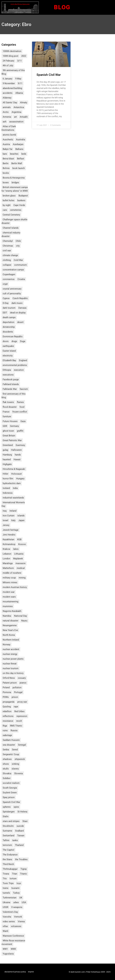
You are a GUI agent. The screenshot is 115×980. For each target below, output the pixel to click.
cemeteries (16, 210)
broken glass (9, 196)
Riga (5, 726)
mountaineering (10, 602)
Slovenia (18, 773)
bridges (15, 183)
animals (7, 107)
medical (21, 568)
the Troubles (21, 859)
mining (22, 578)
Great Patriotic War (12, 440)
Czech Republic (20, 298)
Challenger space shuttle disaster (14, 221)
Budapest (23, 196)
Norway (7, 645)
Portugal (18, 692)
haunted (7, 459)
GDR (5, 426)
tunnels (6, 893)
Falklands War (10, 389)
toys (19, 883)
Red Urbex (19, 711)
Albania (19, 93)
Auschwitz (8, 140)
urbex (16, 902)
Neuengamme (10, 625)
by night (7, 205)
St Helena (22, 812)
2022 (24, 56)
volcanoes (16, 926)
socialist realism (11, 783)
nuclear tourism (11, 668)
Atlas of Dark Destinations (9, 128)
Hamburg (7, 455)
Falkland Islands (11, 384)
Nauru (24, 621)
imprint (31, 972)
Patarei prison (10, 683)
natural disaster (10, 621)
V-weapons (17, 907)
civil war (7, 251)
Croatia (21, 279)
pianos (23, 683)
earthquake (8, 346)
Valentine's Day (10, 912)
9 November (9, 83)
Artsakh (24, 117)
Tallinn (6, 840)
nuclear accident (11, 649)
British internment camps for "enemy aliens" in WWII (15, 189)
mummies (8, 606)
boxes (6, 183)
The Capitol (8, 850)
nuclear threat (10, 664)
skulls (6, 769)
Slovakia (7, 773)
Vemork (18, 917)
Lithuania (19, 554)
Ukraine (7, 902)
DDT (5, 313)
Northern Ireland (11, 640)
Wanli (5, 931)
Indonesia (8, 493)
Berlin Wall (17, 163)
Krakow (6, 549)
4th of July (8, 66)
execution (19, 370)
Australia (21, 140)
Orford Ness (9, 678)
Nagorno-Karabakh (12, 611)
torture (13, 879)
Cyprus (6, 298)
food (22, 407)
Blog (62, 7)
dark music (17, 303)
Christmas (8, 246)
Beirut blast (8, 159)
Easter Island (9, 351)
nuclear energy (10, 654)
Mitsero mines (10, 582)
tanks (15, 840)
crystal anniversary (12, 289)
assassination (16, 122)
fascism (24, 389)
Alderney (7, 98)
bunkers (21, 200)
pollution (17, 688)
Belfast (21, 159)
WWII (13, 949)
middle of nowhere (12, 573)
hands (18, 455)
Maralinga (8, 563)
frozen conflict (20, 412)
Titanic (24, 874)
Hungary (20, 479)
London (6, 559)
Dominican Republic (13, 337)
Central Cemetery (11, 215)
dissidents (8, 332)
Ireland (13, 511)
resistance (8, 721)
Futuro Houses (10, 421)
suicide (20, 826)
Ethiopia (7, 370)
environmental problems (15, 365)
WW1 (5, 949)
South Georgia (10, 788)
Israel (5, 520)
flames (20, 402)
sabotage (7, 735)
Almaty (24, 103)
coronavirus (9, 279)
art (15, 117)
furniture (7, 417)
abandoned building (12, 88)
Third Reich (8, 864)
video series (9, 922)
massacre (21, 563)
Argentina (16, 112)
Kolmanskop (9, 544)
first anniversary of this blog (14, 396)
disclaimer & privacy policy (15, 972)
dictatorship (9, 327)
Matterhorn (8, 568)
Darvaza (22, 308)
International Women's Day (13, 504)
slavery (15, 769)
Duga (23, 341)
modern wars (9, 597)
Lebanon (7, 554)
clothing (7, 260)
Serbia (6, 750)
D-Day (6, 303)
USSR (5, 907)
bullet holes (9, 200)
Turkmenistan (10, 898)
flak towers (8, 402)
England (23, 360)
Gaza (23, 421)
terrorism (7, 845)
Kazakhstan (8, 539)
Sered (15, 750)
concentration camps (13, 270)
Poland (6, 688)
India (15, 488)
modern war (9, 592)
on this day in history (13, 673)
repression (22, 716)
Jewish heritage (11, 530)
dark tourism (9, 308)
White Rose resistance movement (13, 942)
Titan (15, 874)
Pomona (7, 692)
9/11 (20, 83)
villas (5, 926)
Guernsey (20, 445)
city (18, 246)
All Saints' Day (10, 103)
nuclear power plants (13, 659)
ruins (5, 730)
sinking (15, 764)
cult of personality (12, 294)
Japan (21, 520)
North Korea (9, 635)
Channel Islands (11, 228)
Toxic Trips (8, 883)
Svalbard (19, 831)
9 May (18, 79)
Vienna (21, 922)
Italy (13, 520)
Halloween (16, 450)
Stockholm (8, 826)
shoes (6, 764)
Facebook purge (11, 379)
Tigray (24, 869)
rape (16, 707)
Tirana (6, 874)
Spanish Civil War (11, 802)
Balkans (19, 149)
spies (16, 807)
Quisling (7, 707)
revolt (19, 721)
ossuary (22, 678)
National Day (21, 616)
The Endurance (10, 855)
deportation (8, 322)
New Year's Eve (10, 630)
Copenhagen (9, 274)
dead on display (18, 313)
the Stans (7, 859)
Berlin (6, 163)
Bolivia (6, 168)
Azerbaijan (18, 144)
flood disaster (10, 407)
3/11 (19, 61)
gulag (5, 450)
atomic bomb (9, 135)
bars (5, 154)
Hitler (5, 474)
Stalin (6, 816)
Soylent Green (10, 793)
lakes (16, 549)
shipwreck (20, 759)
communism (21, 265)
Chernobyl (8, 241)
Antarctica (19, 107)
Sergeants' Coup (11, 754)
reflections (8, 716)
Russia (14, 730)
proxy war (22, 702)
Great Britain (9, 436)
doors (6, 341)
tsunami (15, 888)
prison (15, 697)
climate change (10, 255)
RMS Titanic (16, 726)
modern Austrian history (15, 587)
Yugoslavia (8, 954)
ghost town (8, 431)
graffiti (20, 431)
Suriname (7, 831)
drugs (14, 341)
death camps (9, 317)
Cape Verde (19, 205)
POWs (6, 697)
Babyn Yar (8, 149)
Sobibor (7, 778)
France (6, 412)
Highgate (7, 464)
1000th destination (12, 51)
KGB (19, 539)
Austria (6, 144)
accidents (8, 93)
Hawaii (17, 459)
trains (6, 888)
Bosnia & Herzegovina (14, 178)
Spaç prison (9, 797)
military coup (9, 578)
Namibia (7, 616)
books (6, 173)
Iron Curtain (9, 516)
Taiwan (21, 836)
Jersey (6, 525)
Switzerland (8, 836)
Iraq (5, 511)
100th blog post (10, 56)
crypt (5, 284)
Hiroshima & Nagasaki (14, 469)
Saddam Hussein (11, 740)
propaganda (9, 702)
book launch (19, 168)
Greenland (8, 445)
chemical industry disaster (11, 234)
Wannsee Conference (13, 936)
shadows (7, 759)
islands (21, 516)
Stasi (25, 821)
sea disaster (9, 745)
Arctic (6, 112)
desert (20, 322)
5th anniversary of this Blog (13, 72)
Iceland (6, 488)
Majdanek (18, 559)
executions (8, 375)
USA (24, 902)
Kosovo (22, 544)
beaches (14, 154)
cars (5, 210)
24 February (8, 61)
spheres (7, 807)
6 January (7, 79)
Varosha (7, 917)
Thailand (19, 845)
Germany (14, 426)
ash (4, 122)
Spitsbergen (9, 812)
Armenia (7, 117)
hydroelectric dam (12, 483)
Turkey (16, 893)
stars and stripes (11, 821)
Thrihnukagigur (10, 869)
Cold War (18, 260)
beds (24, 154)
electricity (8, 356)
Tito (5, 879)
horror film (8, 479)
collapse (7, 265)
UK (21, 898)
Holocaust (16, 474)
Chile (18, 241)
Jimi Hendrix (9, 535)
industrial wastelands (13, 498)
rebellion (7, 711)
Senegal (22, 745)
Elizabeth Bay (9, 360)
